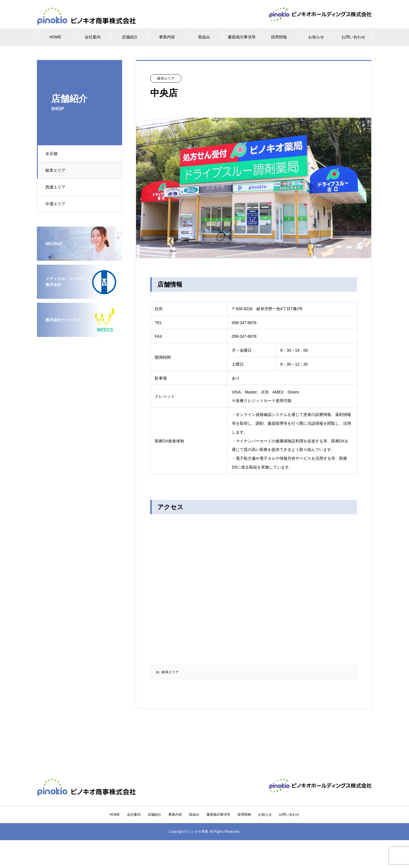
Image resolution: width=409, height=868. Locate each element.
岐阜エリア (56, 170)
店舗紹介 (130, 37)
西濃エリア (56, 187)
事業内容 (167, 37)
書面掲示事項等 (242, 37)
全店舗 (52, 154)
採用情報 (279, 37)
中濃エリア (56, 204)
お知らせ (316, 37)
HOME (55, 37)
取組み (204, 37)
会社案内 (93, 37)
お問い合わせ (353, 37)
